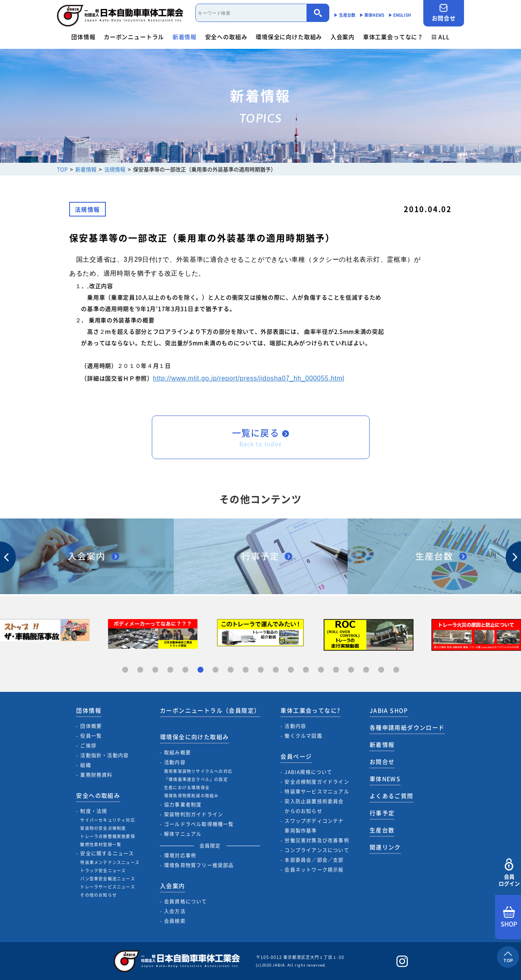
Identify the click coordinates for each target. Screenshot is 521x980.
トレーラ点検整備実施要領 (107, 836)
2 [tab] (140, 670)
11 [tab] (276, 670)
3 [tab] (155, 670)
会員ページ (296, 756)
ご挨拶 (88, 746)
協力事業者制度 (183, 805)
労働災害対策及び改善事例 (317, 840)
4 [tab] (170, 670)
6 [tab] (200, 670)
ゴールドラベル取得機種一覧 (199, 824)
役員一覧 (91, 736)
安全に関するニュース (107, 853)
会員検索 (175, 921)
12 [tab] (291, 670)
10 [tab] (261, 670)
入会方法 (175, 911)
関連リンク (385, 847)
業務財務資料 (96, 775)
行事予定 (382, 813)
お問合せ (444, 13)
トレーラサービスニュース (107, 887)
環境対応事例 (180, 855)
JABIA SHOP (389, 710)
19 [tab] (396, 670)
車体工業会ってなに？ (393, 37)
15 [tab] (336, 670)
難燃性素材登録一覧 (101, 844)
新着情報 (185, 37)
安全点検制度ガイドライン (317, 782)
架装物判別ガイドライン (194, 814)
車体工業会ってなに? (310, 710)
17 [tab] (366, 670)
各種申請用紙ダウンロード (407, 727)
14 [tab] (321, 670)
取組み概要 (177, 752)
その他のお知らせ (99, 895)
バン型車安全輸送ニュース (107, 878)
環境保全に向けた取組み (289, 37)
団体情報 (83, 37)
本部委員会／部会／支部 (314, 860)
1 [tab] (125, 670)
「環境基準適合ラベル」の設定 (196, 779)
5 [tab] (185, 670)
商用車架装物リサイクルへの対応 (198, 771)
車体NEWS (385, 779)
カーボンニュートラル (134, 37)
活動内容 (175, 762)
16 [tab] (351, 670)
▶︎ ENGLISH (400, 15)
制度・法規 (94, 811)
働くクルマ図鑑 (303, 736)
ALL (441, 37)
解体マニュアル (183, 834)
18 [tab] (381, 670)
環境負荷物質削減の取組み (191, 795)
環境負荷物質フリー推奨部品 (199, 865)
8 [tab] (231, 670)
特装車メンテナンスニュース (110, 862)
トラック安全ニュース (103, 870)
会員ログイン (509, 873)
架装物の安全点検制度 (103, 828)
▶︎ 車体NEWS (372, 15)
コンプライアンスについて (317, 850)
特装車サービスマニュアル (317, 792)
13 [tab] (306, 670)
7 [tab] (216, 670)
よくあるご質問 (392, 796)
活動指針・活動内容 (104, 755)
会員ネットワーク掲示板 (314, 870)
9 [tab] (246, 670)
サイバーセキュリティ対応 (107, 820)
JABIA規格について (308, 772)
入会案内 (343, 37)
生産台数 (382, 830)
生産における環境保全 (187, 787)
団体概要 (91, 726)
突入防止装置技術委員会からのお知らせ (314, 806)
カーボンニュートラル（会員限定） (210, 710)
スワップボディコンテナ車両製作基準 (314, 826)
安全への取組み (226, 37)
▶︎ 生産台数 (345, 15)
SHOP (509, 917)
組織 (85, 765)
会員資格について (186, 901)
